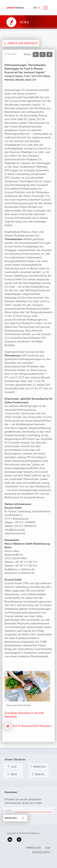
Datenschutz (41, 852)
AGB (48, 848)
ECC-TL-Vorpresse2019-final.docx (32, 726)
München (40, 767)
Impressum (33, 848)
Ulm (14, 767)
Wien (14, 774)
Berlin (40, 774)
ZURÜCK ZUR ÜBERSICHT (23, 43)
